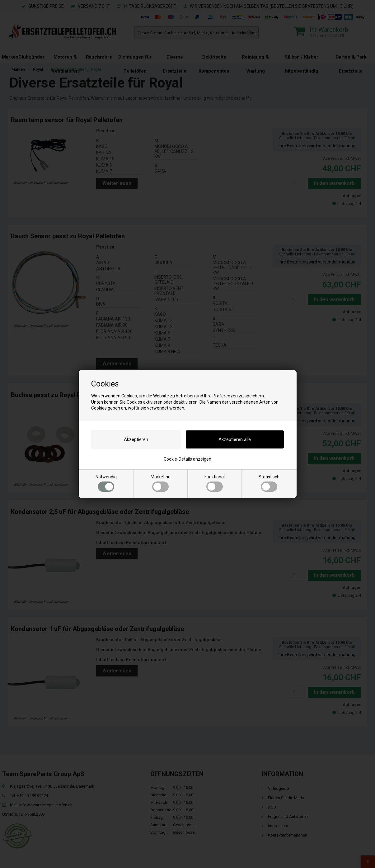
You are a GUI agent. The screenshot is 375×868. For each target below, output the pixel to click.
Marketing (161, 483)
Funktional (215, 483)
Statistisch (269, 483)
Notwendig (106, 483)
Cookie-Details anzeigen (187, 459)
